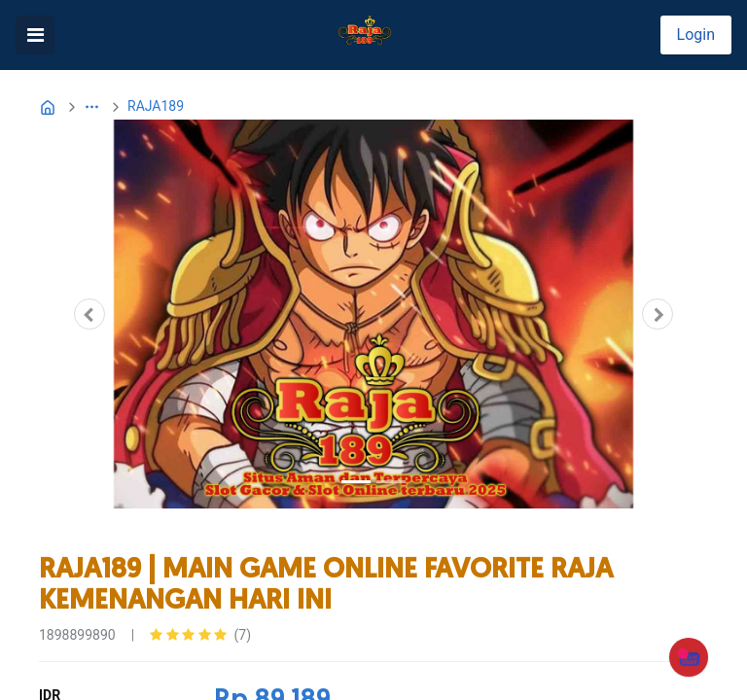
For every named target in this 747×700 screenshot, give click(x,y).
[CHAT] (689, 656)
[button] (92, 106)
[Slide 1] (356, 482)
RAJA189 (156, 106)
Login (696, 35)
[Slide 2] (391, 482)
